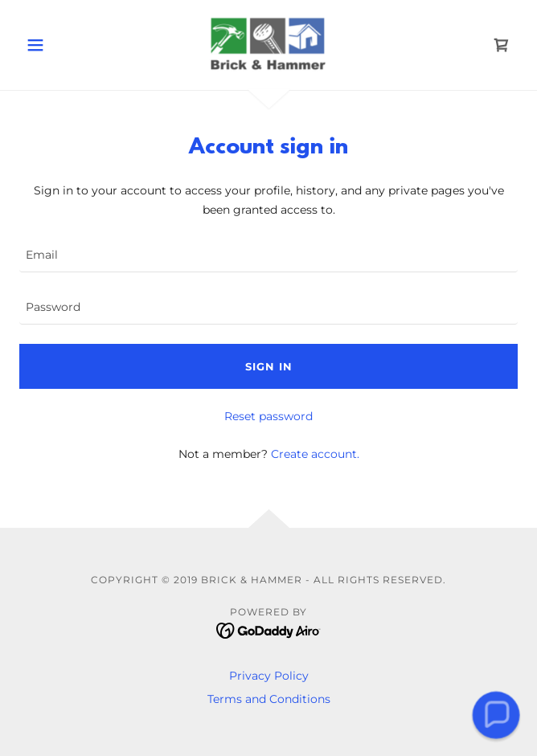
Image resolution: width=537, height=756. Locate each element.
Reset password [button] (268, 416)
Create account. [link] (315, 454)
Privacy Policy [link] (269, 676)
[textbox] (268, 256)
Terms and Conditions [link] (269, 699)
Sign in (269, 366)
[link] (269, 45)
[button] (57, 45)
